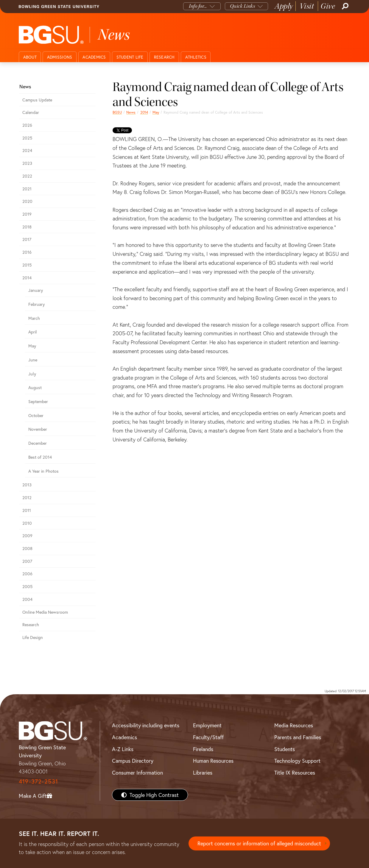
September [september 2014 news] (38, 401)
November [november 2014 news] (38, 429)
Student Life (130, 57)
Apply (284, 6)
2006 (27, 574)
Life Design (33, 637)
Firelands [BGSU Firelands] (203, 749)
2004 (27, 599)
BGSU (117, 112)
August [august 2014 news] (35, 387)
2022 (27, 176)
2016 (27, 252)
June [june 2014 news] (33, 360)
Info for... (198, 6)
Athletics (196, 57)
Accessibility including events (146, 725)
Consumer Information (137, 773)
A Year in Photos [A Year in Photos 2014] (43, 471)
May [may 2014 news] (156, 112)
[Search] (345, 6)
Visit (307, 6)
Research (164, 57)
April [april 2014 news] (33, 332)
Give (328, 6)
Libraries (203, 773)
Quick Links (243, 6)
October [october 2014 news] (36, 415)
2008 (27, 548)
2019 (27, 214)
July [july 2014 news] (32, 374)
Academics (94, 57)
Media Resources (294, 725)
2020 (27, 201)
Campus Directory (133, 761)
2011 (27, 510)
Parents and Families (298, 737)
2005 (27, 586)
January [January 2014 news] (36, 290)
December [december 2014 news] (38, 443)
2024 (27, 150)
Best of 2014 (40, 457)
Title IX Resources (295, 773)
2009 (27, 536)
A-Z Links (123, 749)
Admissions (60, 57)
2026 (27, 125)
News (131, 112)
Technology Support (297, 761)
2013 (27, 485)
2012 (27, 498)
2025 (27, 138)
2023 (27, 163)
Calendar (31, 112)
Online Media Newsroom (45, 612)
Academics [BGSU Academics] (124, 737)
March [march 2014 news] (34, 318)
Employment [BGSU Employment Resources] (207, 725)
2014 (144, 112)
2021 (27, 189)
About (30, 57)
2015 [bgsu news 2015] (27, 265)
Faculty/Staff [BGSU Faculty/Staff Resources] (208, 737)
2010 (27, 523)
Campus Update (37, 100)
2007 (27, 561)
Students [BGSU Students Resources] (285, 749)
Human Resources (213, 761)
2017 (27, 239)
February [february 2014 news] (36, 304)
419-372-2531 (38, 781)
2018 (27, 227)
